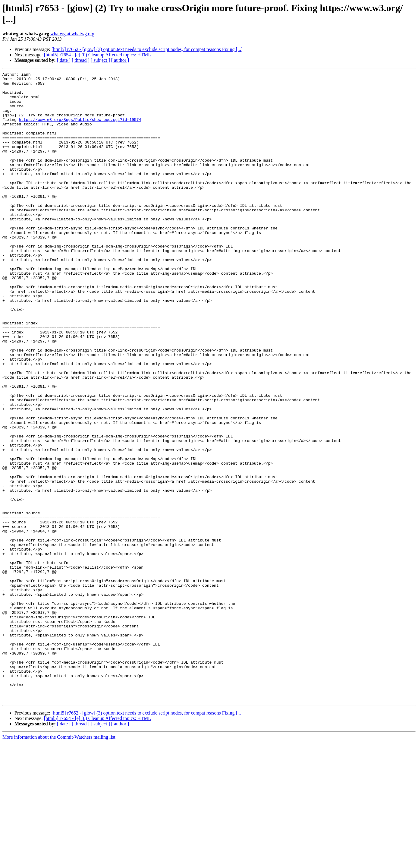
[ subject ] (100, 60)
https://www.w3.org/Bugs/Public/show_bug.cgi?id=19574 (80, 129)
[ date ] (64, 60)
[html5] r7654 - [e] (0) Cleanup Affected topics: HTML (97, 55)
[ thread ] (81, 60)
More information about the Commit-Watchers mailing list (59, 863)
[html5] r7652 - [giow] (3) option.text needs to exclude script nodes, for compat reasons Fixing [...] (147, 49)
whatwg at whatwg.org (72, 34)
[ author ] (120, 60)
